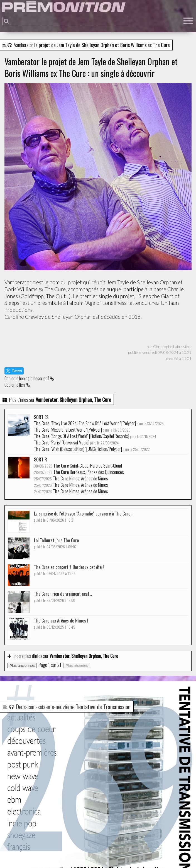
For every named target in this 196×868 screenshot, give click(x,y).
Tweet (14, 371)
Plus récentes (77, 666)
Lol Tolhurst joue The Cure (56, 543)
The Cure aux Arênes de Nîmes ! (61, 623)
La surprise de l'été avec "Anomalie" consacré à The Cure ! (83, 516)
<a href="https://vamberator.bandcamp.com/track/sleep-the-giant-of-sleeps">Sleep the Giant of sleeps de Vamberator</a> (98, 333)
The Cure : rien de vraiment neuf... (63, 597)
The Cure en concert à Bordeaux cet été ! (69, 570)
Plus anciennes (22, 666)
